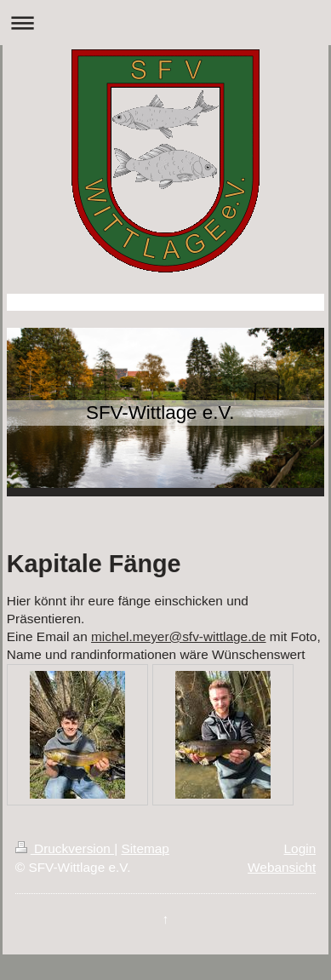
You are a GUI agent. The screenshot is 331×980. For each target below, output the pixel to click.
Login (300, 848)
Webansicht (282, 867)
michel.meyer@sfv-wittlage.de (179, 636)
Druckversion (65, 848)
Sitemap (145, 848)
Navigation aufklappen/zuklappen (165, 23)
